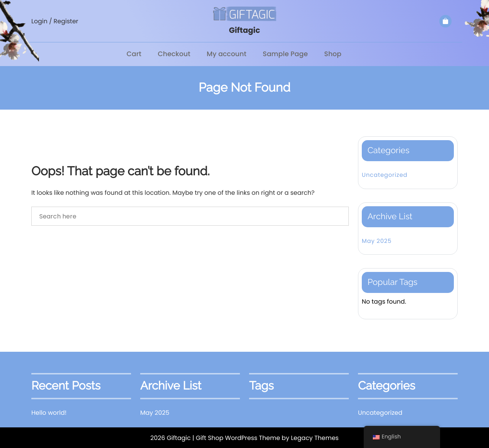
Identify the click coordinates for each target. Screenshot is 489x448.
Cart (134, 54)
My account (226, 54)
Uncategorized (385, 174)
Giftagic (244, 30)
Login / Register (55, 21)
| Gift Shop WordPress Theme (236, 437)
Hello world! (49, 412)
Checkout (174, 54)
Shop (332, 54)
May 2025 (377, 240)
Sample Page (285, 54)
